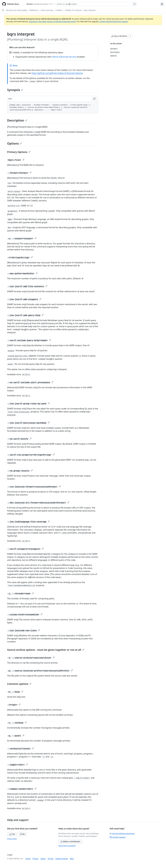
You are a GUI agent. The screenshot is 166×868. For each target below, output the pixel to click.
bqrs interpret (90, 10)
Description (17, 120)
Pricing (51, 859)
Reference (34, 10)
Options (15, 143)
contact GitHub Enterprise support (114, 21)
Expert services (62, 859)
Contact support (118, 837)
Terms (28, 859)
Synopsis (15, 90)
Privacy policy (12, 839)
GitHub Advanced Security (64, 57)
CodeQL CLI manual (73, 10)
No (22, 834)
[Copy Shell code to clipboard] (94, 99)
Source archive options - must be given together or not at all (46, 650)
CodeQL (59, 10)
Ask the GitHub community (122, 833)
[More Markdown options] (130, 36)
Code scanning (47, 10)
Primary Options (19, 152)
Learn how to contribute (67, 846)
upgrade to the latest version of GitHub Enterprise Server (52, 21)
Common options (19, 684)
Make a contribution (70, 841)
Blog (72, 859)
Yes (12, 834)
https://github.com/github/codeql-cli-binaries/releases (57, 73)
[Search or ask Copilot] (96, 4)
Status (43, 859)
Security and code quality (16, 10)
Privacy (36, 859)
